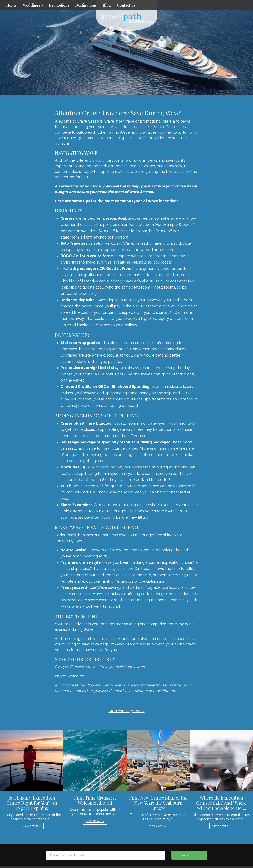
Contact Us (126, 5)
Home (11, 5)
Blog (107, 5)
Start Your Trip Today (127, 711)
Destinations (86, 5)
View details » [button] (32, 826)
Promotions (59, 5)
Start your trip (189, 855)
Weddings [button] (33, 5)
